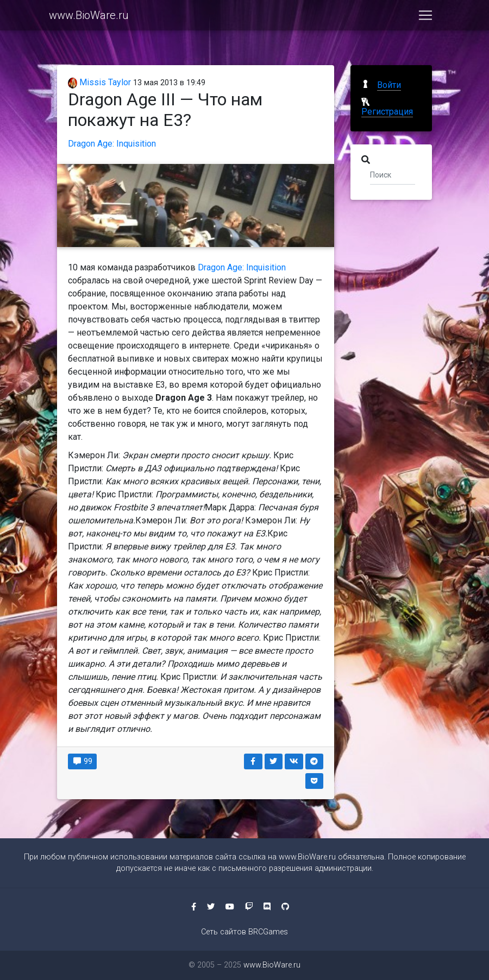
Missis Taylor (99, 82)
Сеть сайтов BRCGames (244, 932)
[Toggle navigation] (425, 17)
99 (82, 761)
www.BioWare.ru (89, 17)
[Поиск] (393, 174)
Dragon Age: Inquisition (112, 144)
